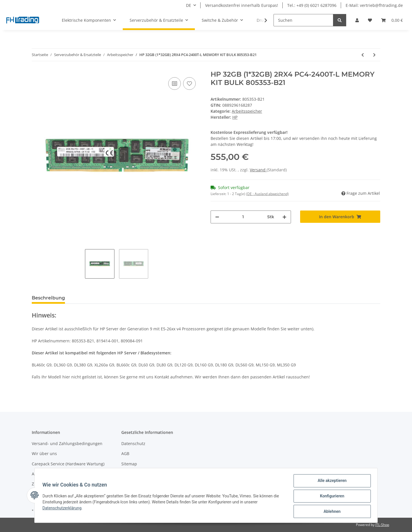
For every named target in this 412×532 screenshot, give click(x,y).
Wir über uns (44, 453)
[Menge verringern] (217, 217)
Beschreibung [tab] (48, 298)
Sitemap (129, 464)
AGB (125, 453)
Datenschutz (133, 443)
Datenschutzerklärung (63, 509)
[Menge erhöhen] (284, 217)
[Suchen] (303, 20)
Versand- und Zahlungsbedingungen (67, 443)
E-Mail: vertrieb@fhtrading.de (374, 5)
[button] (357, 20)
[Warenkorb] (392, 20)
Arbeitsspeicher (247, 111)
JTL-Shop (382, 525)
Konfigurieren (331, 497)
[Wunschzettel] (370, 20)
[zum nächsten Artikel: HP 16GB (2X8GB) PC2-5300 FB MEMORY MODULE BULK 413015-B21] (374, 55)
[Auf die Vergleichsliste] (175, 84)
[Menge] (243, 217)
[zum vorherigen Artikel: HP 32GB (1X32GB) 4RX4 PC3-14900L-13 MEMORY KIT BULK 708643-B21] (363, 55)
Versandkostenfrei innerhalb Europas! (242, 5)
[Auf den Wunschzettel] (189, 84)
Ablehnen (331, 512)
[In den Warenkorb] (340, 217)
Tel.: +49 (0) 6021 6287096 (312, 5)
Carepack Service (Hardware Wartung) (68, 464)
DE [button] (189, 5)
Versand (258, 170)
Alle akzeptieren (331, 482)
